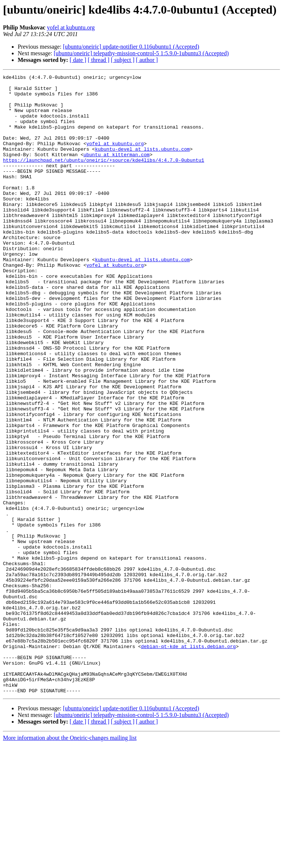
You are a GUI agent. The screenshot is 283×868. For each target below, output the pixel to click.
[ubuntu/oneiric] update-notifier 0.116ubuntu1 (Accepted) (131, 47)
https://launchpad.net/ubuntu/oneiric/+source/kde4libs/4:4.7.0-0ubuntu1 (104, 178)
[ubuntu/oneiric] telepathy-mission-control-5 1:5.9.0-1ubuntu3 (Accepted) (141, 53)
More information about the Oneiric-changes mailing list (70, 862)
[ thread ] (99, 60)
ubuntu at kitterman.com (116, 171)
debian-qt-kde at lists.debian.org (188, 761)
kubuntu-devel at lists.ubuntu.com (142, 164)
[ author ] (147, 60)
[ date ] (78, 60)
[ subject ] (123, 60)
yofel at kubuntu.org (71, 27)
